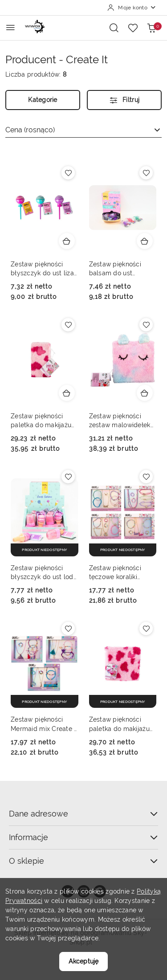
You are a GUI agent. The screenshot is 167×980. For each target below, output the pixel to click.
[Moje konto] (132, 8)
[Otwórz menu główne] (10, 27)
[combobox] (83, 130)
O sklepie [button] (83, 861)
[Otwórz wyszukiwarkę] (114, 28)
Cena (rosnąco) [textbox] (30, 130)
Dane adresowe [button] (83, 814)
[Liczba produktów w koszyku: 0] (151, 28)
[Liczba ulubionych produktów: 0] (133, 28)
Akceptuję (83, 961)
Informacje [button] (83, 837)
